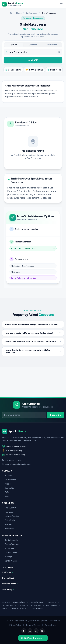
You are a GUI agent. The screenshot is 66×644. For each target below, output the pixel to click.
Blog (5, 496)
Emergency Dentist (21, 608)
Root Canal (8, 548)
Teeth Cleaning (37, 608)
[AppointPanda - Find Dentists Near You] (12, 4)
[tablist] (33, 45)
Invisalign (7, 557)
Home (19, 13)
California (8, 572)
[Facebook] (24, 631)
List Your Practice (11, 516)
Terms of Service (33, 625)
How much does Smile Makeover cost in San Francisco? (33, 333)
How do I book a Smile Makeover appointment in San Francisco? (33, 351)
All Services (8, 528)
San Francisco (32, 13)
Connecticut (9, 578)
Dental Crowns (10, 552)
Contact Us (8, 488)
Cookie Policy (51, 625)
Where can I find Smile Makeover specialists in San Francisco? (33, 324)
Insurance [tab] (52, 45)
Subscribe (55, 415)
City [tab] (14, 45)
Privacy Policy (15, 625)
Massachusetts (10, 584)
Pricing (6, 484)
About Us (7, 475)
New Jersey (8, 589)
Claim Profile (9, 520)
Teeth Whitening (10, 544)
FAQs (6, 492)
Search (33, 60)
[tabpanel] (33, 52)
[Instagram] (30, 631)
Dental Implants (10, 540)
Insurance (7, 512)
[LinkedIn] (42, 631)
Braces (6, 608)
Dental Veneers (10, 561)
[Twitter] (36, 631)
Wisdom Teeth (53, 605)
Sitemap (7, 524)
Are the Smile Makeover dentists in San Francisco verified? (33, 341)
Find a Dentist (9, 508)
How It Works (9, 480)
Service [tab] (33, 45)
